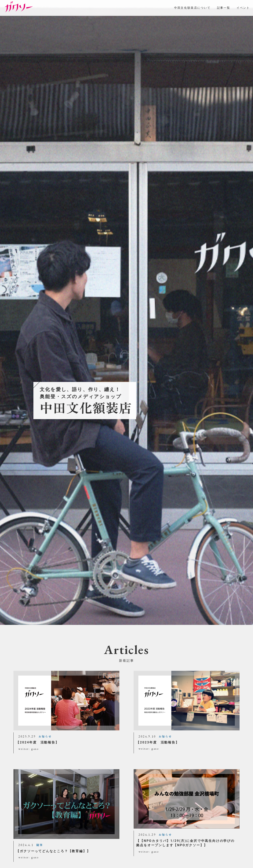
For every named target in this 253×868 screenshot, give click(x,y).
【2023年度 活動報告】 (158, 742)
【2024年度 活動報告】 (37, 742)
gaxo (35, 749)
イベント (243, 8)
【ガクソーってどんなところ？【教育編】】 (53, 851)
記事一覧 (224, 8)
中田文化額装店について (192, 8)
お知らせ (45, 737)
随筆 (40, 845)
